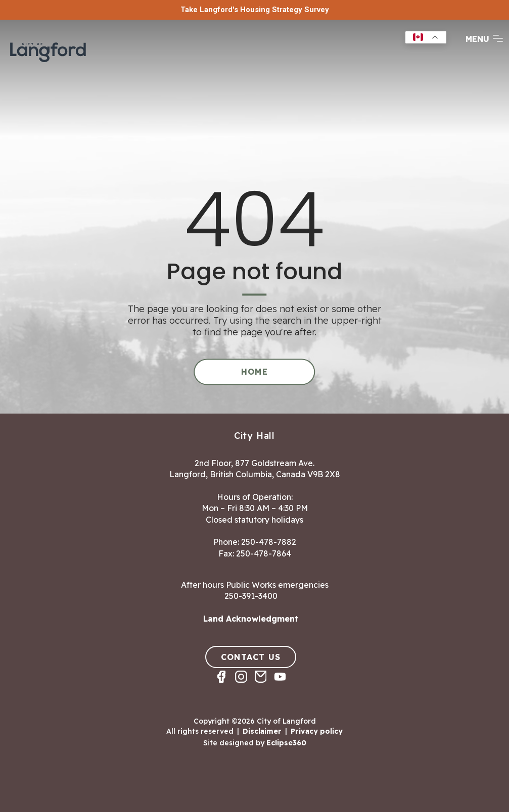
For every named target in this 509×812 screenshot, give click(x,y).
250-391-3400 (251, 596)
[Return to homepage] (48, 51)
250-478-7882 (269, 542)
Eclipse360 (286, 742)
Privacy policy (317, 731)
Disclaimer (262, 731)
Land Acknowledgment (251, 619)
